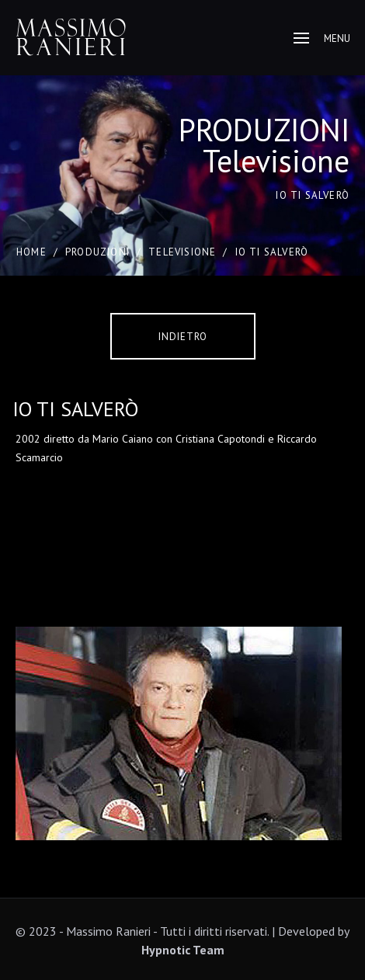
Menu (322, 38)
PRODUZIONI (97, 252)
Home (31, 252)
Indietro (183, 337)
